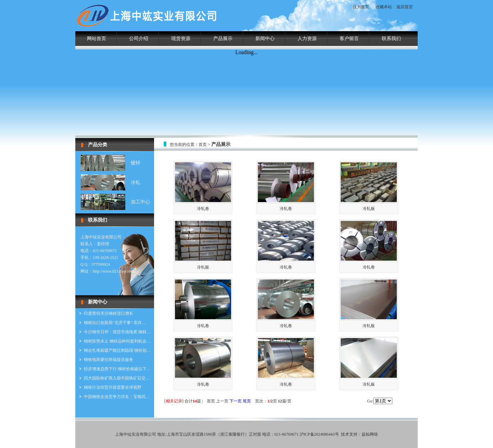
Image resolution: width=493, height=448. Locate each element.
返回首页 (405, 7)
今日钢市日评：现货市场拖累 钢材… (117, 332)
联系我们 (391, 39)
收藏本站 (384, 7)
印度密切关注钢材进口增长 (109, 313)
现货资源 (181, 39)
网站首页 (97, 39)
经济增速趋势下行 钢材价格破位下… (117, 369)
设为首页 (361, 7)
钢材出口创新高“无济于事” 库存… (115, 323)
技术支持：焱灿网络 (359, 434)
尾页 (247, 401)
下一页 (236, 401)
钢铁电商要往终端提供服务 (109, 360)
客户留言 (349, 39)
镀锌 (136, 163)
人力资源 (307, 39)
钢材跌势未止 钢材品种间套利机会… (117, 341)
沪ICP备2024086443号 (319, 434)
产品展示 (223, 39)
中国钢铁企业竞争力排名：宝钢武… (117, 397)
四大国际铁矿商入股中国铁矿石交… (117, 378)
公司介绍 (139, 39)
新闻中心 (265, 39)
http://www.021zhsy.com (113, 271)
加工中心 (140, 202)
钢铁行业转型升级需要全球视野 (113, 387)
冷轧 (136, 182)
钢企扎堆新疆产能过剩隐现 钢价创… (117, 350)
